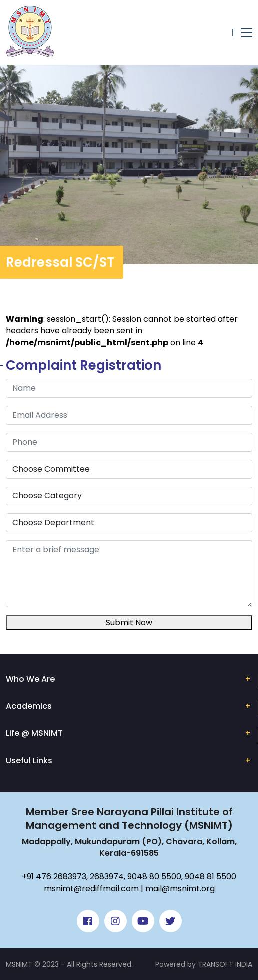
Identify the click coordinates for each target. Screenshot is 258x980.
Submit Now (129, 622)
